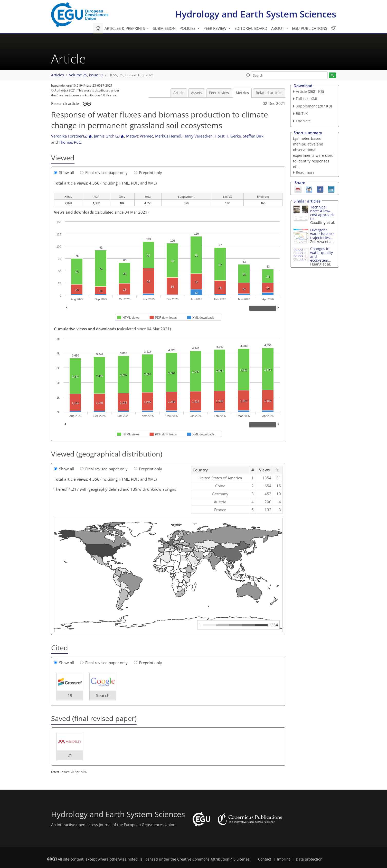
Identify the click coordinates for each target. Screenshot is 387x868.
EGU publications (310, 28)
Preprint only (148, 172)
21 (70, 755)
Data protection (309, 859)
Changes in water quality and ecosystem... (322, 254)
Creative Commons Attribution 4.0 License (213, 859)
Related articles (269, 93)
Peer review (219, 93)
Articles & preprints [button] (125, 28)
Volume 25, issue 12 (86, 75)
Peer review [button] (215, 28)
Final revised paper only (104, 172)
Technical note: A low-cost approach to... (322, 213)
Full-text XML (307, 99)
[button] (248, 75)
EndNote (303, 121)
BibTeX (302, 113)
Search (103, 696)
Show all (64, 172)
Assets (197, 93)
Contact (265, 859)
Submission (164, 28)
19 (70, 696)
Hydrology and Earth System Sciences (256, 14)
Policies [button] (188, 28)
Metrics (242, 93)
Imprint (284, 859)
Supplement (306, 106)
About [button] (278, 28)
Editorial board (251, 28)
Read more (305, 172)
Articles (58, 75)
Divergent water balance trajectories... (322, 234)
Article (179, 93)
